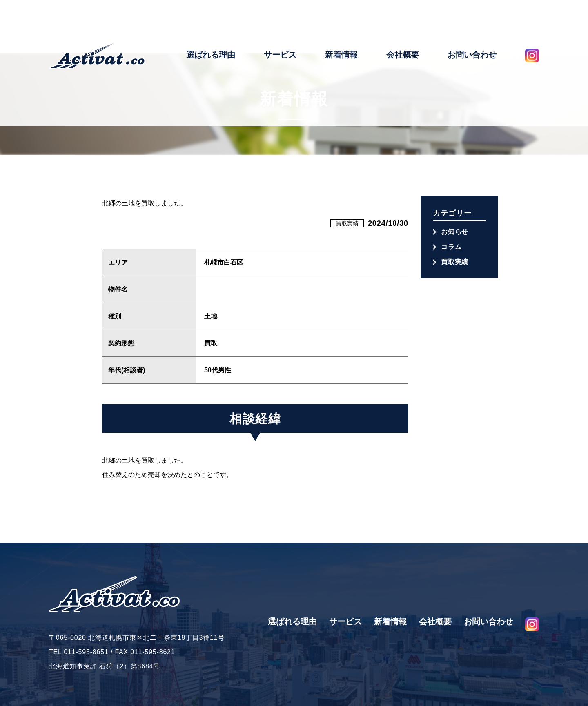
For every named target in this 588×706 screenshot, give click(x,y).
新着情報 (341, 26)
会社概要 (403, 26)
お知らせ (455, 232)
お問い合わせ (472, 26)
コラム (451, 247)
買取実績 (347, 223)
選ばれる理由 (211, 26)
